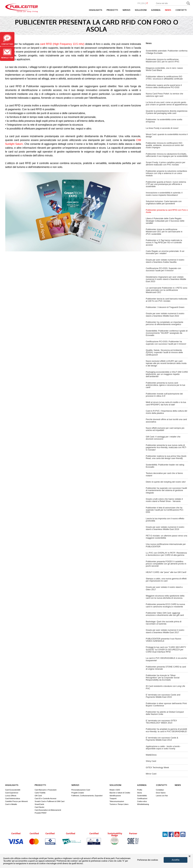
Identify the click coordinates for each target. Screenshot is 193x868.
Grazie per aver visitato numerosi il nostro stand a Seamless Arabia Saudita (165, 261)
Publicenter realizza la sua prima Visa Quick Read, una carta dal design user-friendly (166, 457)
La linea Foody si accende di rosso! (162, 128)
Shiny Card (151, 761)
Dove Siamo (161, 793)
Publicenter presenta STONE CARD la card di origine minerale (166, 668)
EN (143, 3)
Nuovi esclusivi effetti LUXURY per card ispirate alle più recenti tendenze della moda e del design (166, 363)
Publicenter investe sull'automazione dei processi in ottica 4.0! (164, 395)
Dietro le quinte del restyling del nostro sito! (166, 482)
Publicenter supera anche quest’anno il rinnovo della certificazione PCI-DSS (164, 86)
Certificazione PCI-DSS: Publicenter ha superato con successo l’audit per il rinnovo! (166, 343)
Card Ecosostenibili (13, 790)
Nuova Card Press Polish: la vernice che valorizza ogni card (165, 95)
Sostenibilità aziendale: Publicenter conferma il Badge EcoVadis (167, 52)
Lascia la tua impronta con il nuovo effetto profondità (165, 520)
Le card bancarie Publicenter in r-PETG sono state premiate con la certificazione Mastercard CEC (167, 290)
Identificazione (115, 796)
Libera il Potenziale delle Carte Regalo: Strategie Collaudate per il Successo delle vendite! (165, 221)
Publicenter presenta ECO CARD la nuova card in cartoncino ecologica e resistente (165, 605)
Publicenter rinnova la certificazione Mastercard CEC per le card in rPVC (163, 60)
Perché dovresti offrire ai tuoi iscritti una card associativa (166, 420)
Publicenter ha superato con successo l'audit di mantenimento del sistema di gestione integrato (166, 490)
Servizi (126, 10)
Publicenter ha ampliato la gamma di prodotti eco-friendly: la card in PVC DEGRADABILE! (166, 730)
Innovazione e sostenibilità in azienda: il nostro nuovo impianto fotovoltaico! (164, 194)
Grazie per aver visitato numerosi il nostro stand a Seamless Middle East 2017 (165, 631)
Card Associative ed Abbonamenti (48, 810)
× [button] (190, 856)
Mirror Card (151, 774)
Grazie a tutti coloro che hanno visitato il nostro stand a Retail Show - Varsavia (164, 500)
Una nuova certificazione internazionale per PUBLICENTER (166, 545)
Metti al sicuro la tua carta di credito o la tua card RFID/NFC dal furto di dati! (166, 403)
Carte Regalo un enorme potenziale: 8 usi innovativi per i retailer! (165, 252)
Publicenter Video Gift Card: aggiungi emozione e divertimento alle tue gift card (165, 614)
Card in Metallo (11, 804)
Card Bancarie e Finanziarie (46, 790)
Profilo (140, 790)
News (168, 10)
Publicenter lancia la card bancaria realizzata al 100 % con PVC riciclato (167, 300)
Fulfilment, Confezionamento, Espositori (87, 796)
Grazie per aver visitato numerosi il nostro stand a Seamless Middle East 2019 (165, 528)
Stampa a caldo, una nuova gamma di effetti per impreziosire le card (166, 580)
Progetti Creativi (78, 793)
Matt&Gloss (151, 755)
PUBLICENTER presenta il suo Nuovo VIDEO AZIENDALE (164, 640)
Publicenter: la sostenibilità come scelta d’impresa (164, 121)
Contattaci (7, 40)
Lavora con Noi (162, 796)
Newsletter (7, 54)
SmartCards (39, 804)
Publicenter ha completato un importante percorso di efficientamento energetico (165, 323)
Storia (140, 793)
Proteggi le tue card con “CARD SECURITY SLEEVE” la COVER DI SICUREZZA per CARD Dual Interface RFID (166, 649)
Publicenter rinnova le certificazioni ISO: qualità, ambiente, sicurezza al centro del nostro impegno (165, 145)
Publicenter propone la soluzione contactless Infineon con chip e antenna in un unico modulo (166, 173)
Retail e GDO (115, 790)
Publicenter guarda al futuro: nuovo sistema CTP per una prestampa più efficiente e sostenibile (166, 184)
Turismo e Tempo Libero (119, 804)
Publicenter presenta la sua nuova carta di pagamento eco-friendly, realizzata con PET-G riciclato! (166, 447)
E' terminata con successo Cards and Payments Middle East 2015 (163, 696)
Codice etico (142, 801)
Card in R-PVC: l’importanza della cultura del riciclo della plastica (167, 412)
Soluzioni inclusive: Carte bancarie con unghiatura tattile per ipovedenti (164, 202)
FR (139, 3)
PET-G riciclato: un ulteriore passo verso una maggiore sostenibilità (167, 537)
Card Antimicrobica (13, 798)
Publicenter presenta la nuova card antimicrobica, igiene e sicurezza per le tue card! (166, 385)
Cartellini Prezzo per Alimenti (16, 801)
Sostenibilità (142, 796)
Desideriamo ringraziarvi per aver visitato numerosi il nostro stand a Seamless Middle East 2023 (166, 279)
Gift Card (38, 796)
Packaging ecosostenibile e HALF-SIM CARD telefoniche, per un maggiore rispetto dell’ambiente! (167, 374)
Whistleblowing (143, 804)
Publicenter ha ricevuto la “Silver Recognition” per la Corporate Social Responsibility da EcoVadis (163, 678)
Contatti (181, 10)
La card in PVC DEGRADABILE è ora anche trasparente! (166, 659)
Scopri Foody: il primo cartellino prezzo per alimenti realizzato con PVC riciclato (166, 163)
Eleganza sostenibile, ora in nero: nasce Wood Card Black (164, 69)
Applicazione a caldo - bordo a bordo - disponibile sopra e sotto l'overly (164, 747)
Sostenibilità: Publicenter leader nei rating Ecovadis (165, 466)
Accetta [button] (176, 860)
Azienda (156, 10)
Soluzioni (141, 10)
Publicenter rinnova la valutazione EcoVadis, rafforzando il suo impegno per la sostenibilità (167, 155)
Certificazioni (142, 798)
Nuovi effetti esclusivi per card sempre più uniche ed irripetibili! (165, 429)
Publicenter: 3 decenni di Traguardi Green (165, 307)
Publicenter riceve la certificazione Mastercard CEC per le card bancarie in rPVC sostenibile (164, 232)
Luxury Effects (11, 796)
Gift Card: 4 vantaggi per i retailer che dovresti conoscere (163, 438)
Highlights (96, 10)
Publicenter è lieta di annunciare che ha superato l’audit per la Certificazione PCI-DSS (165, 510)
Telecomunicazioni (117, 801)
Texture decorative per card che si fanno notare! (164, 474)
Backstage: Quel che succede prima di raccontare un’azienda (164, 623)
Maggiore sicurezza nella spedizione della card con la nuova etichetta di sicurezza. (165, 597)
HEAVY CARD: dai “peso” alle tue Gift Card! (166, 572)
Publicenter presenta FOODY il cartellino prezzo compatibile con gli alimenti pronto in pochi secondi (166, 564)
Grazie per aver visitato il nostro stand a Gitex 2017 (164, 588)
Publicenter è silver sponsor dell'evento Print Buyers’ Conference (166, 705)
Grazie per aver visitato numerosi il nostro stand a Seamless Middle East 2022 (165, 315)
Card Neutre (39, 807)
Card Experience (12, 793)
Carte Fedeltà (40, 793)
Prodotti (112, 10)
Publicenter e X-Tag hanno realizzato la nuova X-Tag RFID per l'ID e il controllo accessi (164, 243)
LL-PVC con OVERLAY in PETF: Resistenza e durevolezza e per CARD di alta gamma (166, 554)
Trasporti (113, 798)
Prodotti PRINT (41, 813)
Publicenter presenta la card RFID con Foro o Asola (167, 211)
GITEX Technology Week (157, 767)
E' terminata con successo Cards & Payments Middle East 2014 (162, 739)
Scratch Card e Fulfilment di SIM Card (49, 801)
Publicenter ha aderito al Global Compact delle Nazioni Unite (165, 713)
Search (188, 4)
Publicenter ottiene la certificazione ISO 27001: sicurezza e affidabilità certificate (164, 78)
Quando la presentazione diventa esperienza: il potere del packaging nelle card (167, 112)
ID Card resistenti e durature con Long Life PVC (166, 687)
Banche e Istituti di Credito (120, 793)
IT (147, 3)
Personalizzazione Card (81, 790)
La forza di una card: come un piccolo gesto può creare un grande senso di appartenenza (167, 103)
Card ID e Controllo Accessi (45, 798)
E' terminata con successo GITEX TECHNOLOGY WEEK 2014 (161, 722)
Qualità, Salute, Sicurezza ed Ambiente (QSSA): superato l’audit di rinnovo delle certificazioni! (164, 352)
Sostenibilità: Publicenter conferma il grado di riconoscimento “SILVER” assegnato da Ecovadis (167, 333)
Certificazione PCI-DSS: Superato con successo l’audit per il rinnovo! (164, 269)
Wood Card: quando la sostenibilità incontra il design (167, 135)
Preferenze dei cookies (148, 860)
